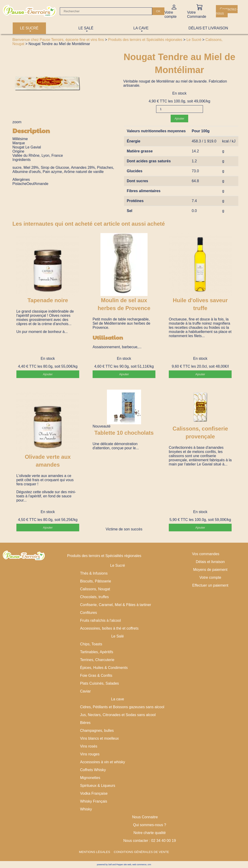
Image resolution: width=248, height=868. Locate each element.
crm (149, 865)
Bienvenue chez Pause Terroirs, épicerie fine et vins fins (58, 40)
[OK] (158, 11)
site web (127, 865)
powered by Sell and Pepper (110, 865)
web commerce (139, 865)
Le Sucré (194, 40)
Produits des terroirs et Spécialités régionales (145, 40)
